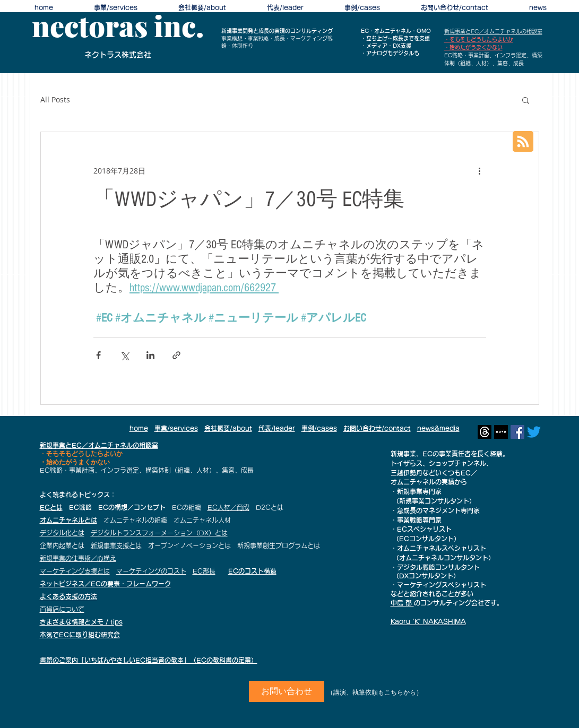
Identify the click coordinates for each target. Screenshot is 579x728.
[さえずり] (534, 432)
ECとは (51, 507)
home (139, 428)
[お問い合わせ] (287, 691)
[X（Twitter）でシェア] (124, 355)
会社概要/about (228, 428)
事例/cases (319, 428)
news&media (438, 428)
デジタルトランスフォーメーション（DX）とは (159, 533)
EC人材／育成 (228, 507)
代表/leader (277, 428)
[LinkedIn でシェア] (150, 355)
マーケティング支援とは (75, 571)
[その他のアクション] (480, 170)
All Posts (55, 99)
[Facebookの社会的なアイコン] (517, 432)
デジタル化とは (62, 533)
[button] (526, 100)
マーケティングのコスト (151, 571)
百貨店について (62, 609)
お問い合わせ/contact (377, 428)
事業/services (176, 428)
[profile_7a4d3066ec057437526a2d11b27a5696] (501, 432)
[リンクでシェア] (176, 355)
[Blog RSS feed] (523, 142)
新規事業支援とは (116, 545)
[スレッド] (485, 432)
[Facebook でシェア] (98, 355)
